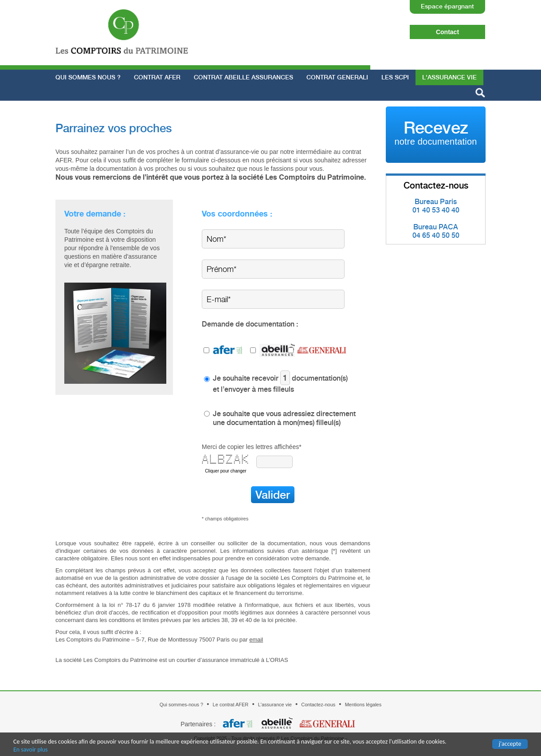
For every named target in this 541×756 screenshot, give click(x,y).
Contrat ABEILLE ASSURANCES (243, 77)
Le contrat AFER (231, 705)
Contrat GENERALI (337, 77)
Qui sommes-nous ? (181, 705)
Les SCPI (395, 77)
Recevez (435, 132)
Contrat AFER (157, 77)
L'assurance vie (449, 77)
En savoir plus (31, 750)
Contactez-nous (318, 705)
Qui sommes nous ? (88, 77)
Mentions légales (363, 705)
